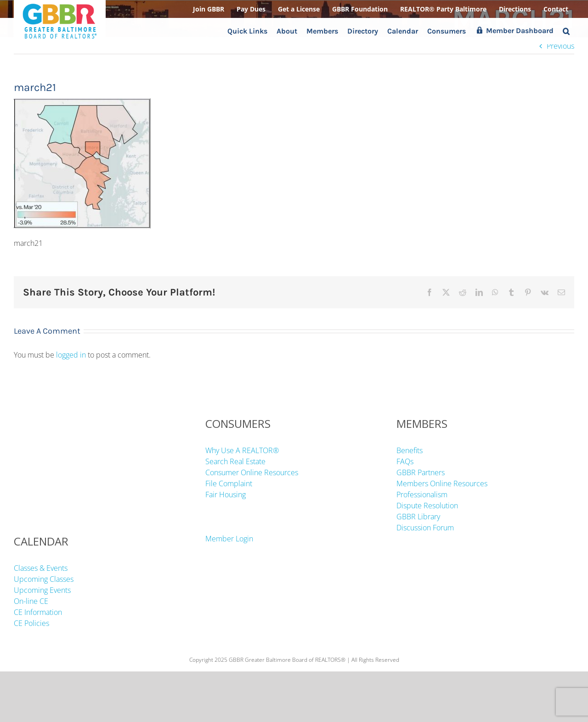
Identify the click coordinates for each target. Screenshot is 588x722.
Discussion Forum (425, 528)
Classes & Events (41, 568)
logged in (71, 355)
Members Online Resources (442, 483)
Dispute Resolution (427, 506)
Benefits (410, 450)
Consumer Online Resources (252, 472)
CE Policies (31, 623)
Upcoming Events (42, 590)
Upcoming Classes (44, 579)
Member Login (229, 539)
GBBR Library (418, 517)
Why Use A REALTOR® (242, 450)
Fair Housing (226, 495)
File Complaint (229, 483)
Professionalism (422, 495)
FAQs (405, 461)
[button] (566, 31)
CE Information (38, 612)
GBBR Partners (421, 472)
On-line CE (31, 601)
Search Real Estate (235, 461)
